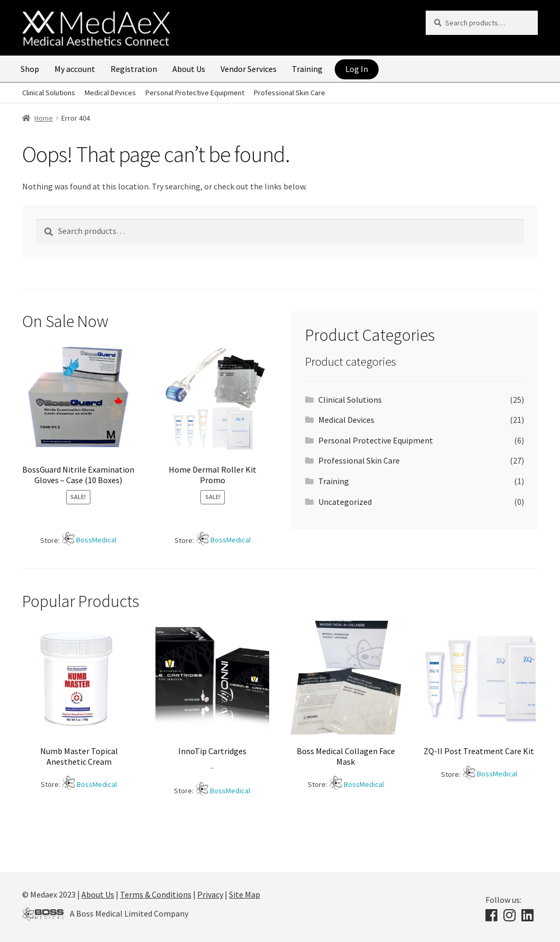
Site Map (245, 894)
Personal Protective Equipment (195, 93)
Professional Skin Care (290, 93)
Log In (357, 69)
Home (44, 118)
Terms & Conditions (156, 894)
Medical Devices (110, 93)
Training (307, 69)
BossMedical (96, 540)
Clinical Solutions (49, 93)
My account (75, 69)
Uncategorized (345, 502)
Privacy (210, 894)
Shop (30, 69)
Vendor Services (249, 69)
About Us (189, 69)
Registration (134, 69)
